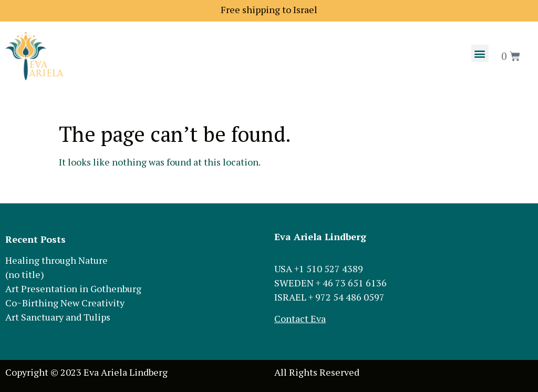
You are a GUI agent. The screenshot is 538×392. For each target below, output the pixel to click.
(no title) (25, 274)
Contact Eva (300, 318)
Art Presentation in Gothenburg (73, 288)
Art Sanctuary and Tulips (58, 317)
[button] (480, 53)
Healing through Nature (56, 260)
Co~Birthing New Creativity (65, 303)
